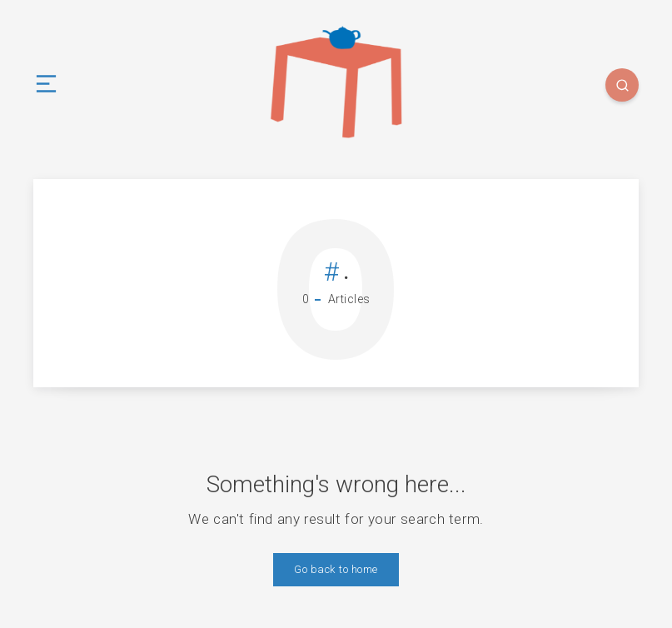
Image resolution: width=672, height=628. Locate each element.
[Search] (622, 85)
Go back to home (336, 569)
